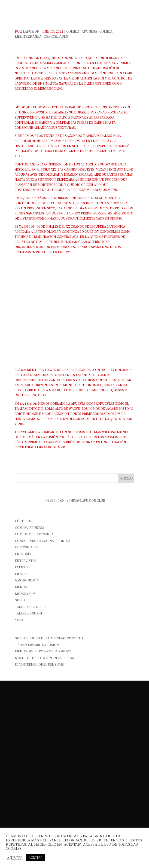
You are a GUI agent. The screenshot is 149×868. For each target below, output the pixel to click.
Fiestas (21, 574)
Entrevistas (26, 561)
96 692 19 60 (55, 500)
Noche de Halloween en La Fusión (45, 658)
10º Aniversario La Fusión (37, 645)
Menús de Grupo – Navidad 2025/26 (43, 651)
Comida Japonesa (82, 31)
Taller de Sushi (29, 613)
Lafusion (31, 31)
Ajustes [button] (15, 858)
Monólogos (25, 594)
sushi (20, 600)
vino (19, 620)
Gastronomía (27, 580)
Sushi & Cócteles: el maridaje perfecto (49, 638)
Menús (21, 587)
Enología (23, 554)
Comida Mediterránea (34, 534)
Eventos (22, 567)
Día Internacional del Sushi (40, 664)
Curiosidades (56, 36)
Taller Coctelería (31, 607)
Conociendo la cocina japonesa (43, 541)
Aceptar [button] (36, 857)
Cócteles (23, 521)
